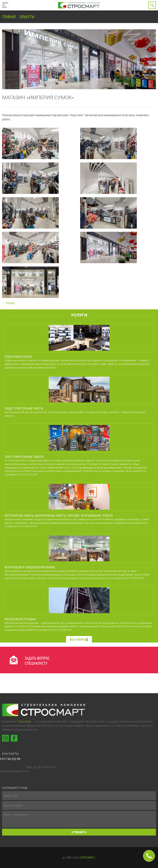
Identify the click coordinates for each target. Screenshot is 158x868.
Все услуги (79, 640)
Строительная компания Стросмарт (79, 5)
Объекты (27, 17)
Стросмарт (24, 721)
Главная (9, 17)
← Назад (8, 303)
